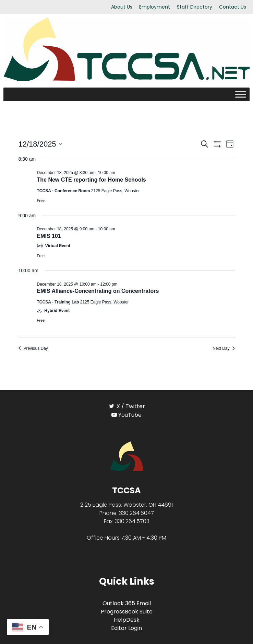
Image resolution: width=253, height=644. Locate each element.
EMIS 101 (49, 236)
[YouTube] (126, 415)
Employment (155, 7)
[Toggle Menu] (241, 95)
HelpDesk (127, 620)
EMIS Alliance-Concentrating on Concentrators (98, 291)
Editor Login (126, 628)
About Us (122, 7)
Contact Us (233, 7)
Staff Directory (195, 7)
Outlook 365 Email (127, 603)
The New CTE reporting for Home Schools (92, 180)
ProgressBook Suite (127, 612)
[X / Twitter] (126, 406)
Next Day (224, 348)
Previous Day (33, 348)
